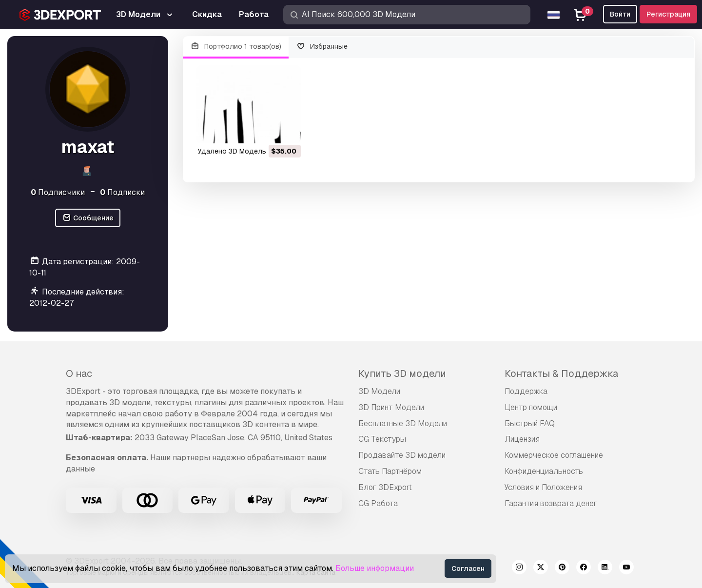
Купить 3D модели (402, 373)
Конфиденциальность (544, 471)
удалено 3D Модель (232, 151)
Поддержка (526, 391)
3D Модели (379, 391)
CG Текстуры (382, 439)
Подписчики (58, 192)
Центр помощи (531, 407)
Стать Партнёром (390, 471)
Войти (620, 14)
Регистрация (668, 14)
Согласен (468, 568)
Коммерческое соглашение (554, 455)
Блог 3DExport (385, 487)
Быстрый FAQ (530, 423)
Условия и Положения (543, 487)
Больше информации (375, 568)
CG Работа (378, 503)
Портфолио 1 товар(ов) (236, 47)
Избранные (322, 47)
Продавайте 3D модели (402, 455)
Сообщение (88, 218)
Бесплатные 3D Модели (403, 423)
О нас (79, 373)
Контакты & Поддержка (561, 373)
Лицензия (522, 439)
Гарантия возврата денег (551, 503)
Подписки (122, 192)
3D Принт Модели (391, 407)
